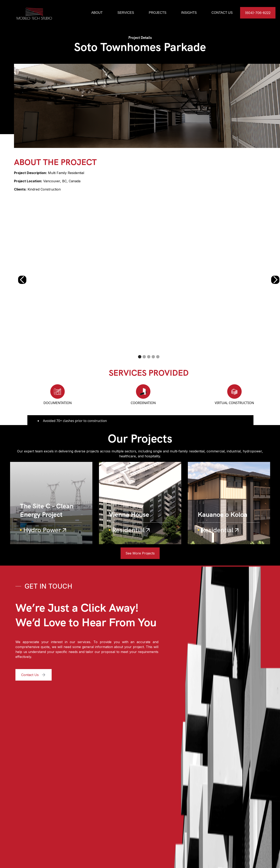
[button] (22, 280)
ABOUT (97, 13)
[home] (43, 13)
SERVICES (126, 13)
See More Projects (140, 553)
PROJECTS (157, 13)
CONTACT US (222, 13)
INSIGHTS (189, 13)
